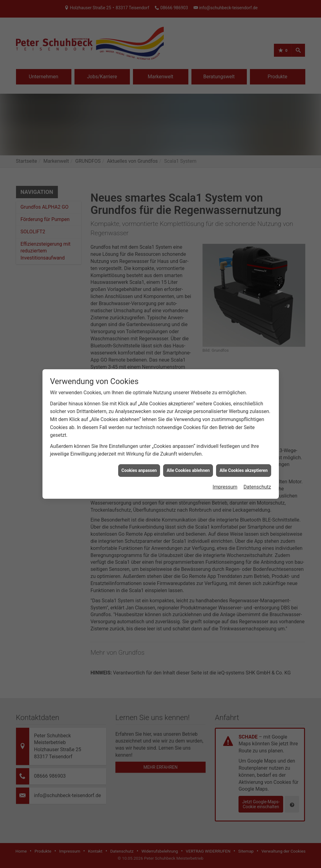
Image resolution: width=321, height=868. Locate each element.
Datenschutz (257, 474)
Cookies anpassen (139, 458)
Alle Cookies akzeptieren (243, 458)
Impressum (225, 474)
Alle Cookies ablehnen (188, 458)
